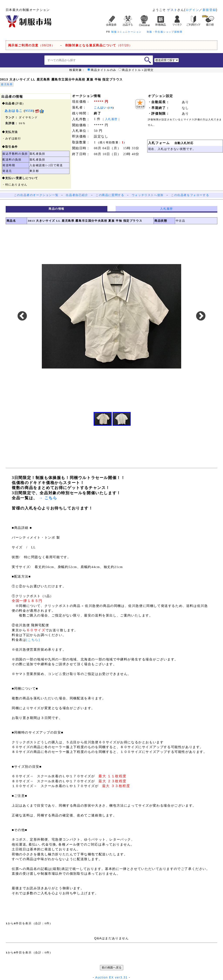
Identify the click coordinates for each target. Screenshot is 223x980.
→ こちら (47, 498)
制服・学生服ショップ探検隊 (165, 32)
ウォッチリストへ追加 (148, 195)
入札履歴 (111, 119)
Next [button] (201, 316)
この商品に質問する (110, 195)
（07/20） (99, 45)
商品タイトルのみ (102, 70)
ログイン (192, 10)
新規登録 (209, 10)
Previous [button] (22, 316)
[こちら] (33, 640)
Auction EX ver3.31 (111, 977)
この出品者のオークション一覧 (36, 195)
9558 (29, 111)
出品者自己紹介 (77, 195)
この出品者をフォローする (190, 195)
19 (111, 108)
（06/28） (31, 45)
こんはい (100, 108)
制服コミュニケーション (126, 32)
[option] (111, 316)
